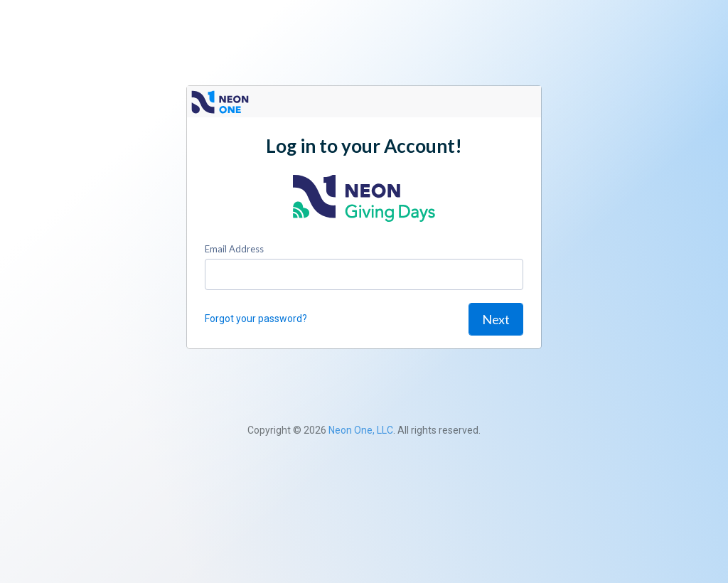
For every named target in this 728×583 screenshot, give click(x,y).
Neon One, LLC (361, 430)
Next (496, 319)
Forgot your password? (256, 319)
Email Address (234, 249)
